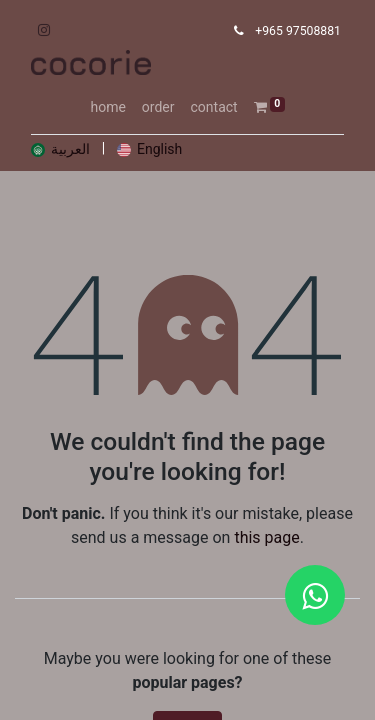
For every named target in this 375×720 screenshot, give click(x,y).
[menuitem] (107, 107)
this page (266, 537)
